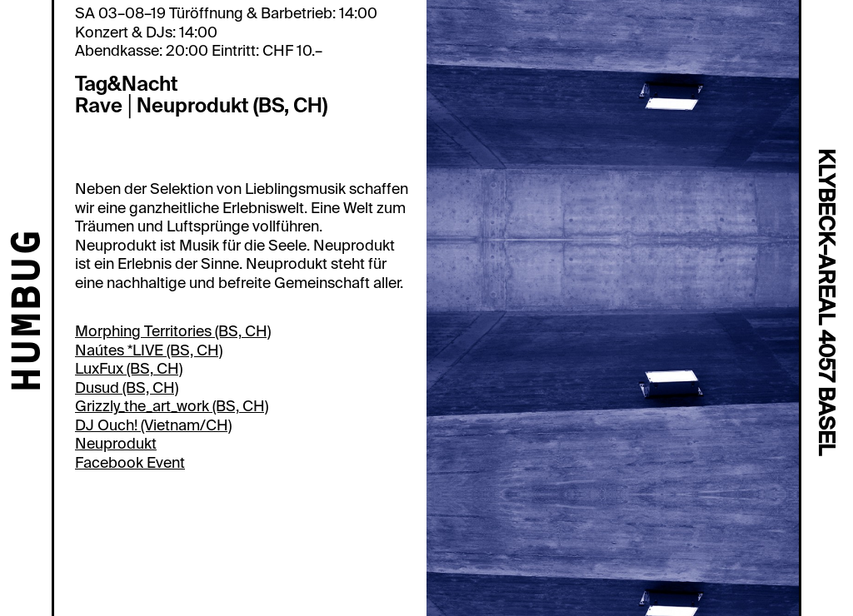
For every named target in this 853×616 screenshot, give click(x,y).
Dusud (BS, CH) (127, 388)
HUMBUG (30, 312)
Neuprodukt (116, 444)
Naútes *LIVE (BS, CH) (149, 350)
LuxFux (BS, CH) (129, 369)
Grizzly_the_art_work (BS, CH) (172, 406)
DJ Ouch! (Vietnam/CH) (153, 425)
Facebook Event (130, 463)
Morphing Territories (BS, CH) (173, 331)
